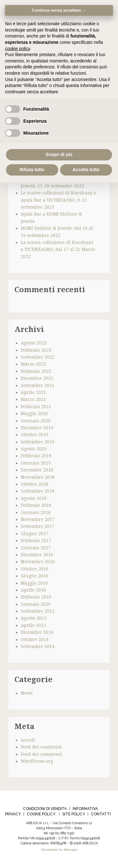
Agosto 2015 (34, 618)
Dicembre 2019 (37, 428)
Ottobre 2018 (35, 484)
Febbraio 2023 (36, 350)
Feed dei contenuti (41, 747)
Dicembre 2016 (37, 555)
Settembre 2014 (38, 646)
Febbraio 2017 (36, 541)
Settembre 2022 (38, 357)
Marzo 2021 (33, 399)
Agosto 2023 (34, 343)
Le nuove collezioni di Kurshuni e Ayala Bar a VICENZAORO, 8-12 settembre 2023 (59, 200)
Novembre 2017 (38, 519)
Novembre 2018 (38, 477)
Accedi (28, 740)
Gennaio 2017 (36, 548)
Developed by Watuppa (59, 850)
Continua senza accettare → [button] (59, 10)
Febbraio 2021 (36, 407)
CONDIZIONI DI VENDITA (45, 809)
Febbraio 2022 (36, 371)
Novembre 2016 (38, 562)
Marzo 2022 (33, 364)
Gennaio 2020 (36, 421)
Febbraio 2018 (36, 505)
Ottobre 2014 (35, 639)
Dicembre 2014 (37, 632)
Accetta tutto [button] (86, 170)
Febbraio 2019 (36, 456)
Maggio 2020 (34, 414)
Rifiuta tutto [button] (32, 170)
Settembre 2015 (38, 611)
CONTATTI (101, 814)
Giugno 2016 (34, 576)
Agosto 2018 (34, 498)
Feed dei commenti (41, 754)
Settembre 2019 (38, 442)
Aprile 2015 (33, 625)
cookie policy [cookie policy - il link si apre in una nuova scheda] (17, 49)
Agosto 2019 (34, 449)
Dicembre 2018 (37, 470)
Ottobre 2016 (35, 569)
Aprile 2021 (33, 392)
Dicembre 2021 (37, 378)
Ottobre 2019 (35, 435)
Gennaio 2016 (36, 604)
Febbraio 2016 (36, 597)
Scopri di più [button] (59, 154)
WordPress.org (37, 761)
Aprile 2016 (33, 590)
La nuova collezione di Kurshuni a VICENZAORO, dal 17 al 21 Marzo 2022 (58, 249)
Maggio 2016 (34, 583)
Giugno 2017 (34, 534)
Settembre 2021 (38, 385)
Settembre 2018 (38, 491)
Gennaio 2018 (36, 512)
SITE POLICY (74, 814)
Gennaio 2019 (36, 463)
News (27, 693)
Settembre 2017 (38, 526)
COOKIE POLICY (41, 814)
